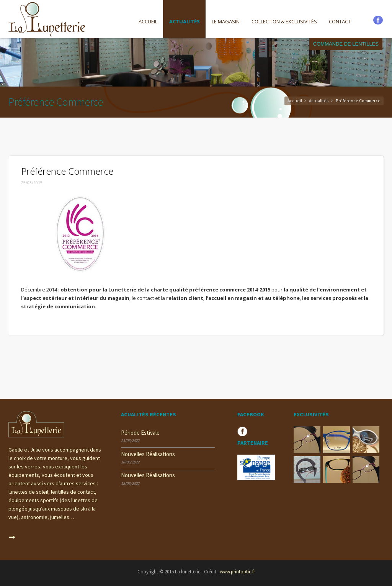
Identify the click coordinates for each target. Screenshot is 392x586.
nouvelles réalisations (148, 454)
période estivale (140, 433)
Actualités (185, 21)
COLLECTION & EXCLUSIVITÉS (284, 21)
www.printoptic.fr (237, 572)
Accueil (148, 21)
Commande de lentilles (346, 44)
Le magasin (226, 21)
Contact (340, 21)
